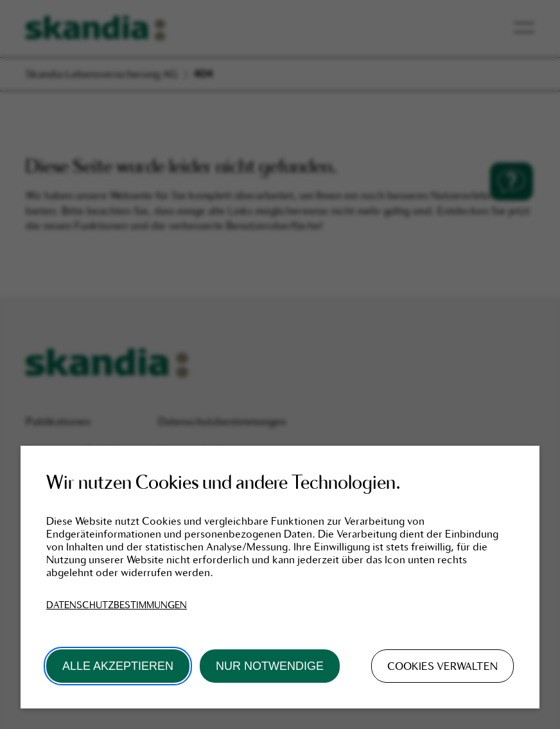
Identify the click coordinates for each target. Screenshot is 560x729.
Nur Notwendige (270, 666)
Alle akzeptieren (118, 666)
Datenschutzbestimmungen (117, 605)
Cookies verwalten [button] (442, 666)
